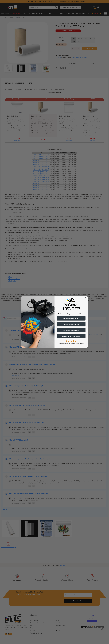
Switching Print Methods (71, 330)
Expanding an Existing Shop (71, 324)
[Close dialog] (86, 298)
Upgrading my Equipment (71, 318)
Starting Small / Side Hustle (71, 336)
